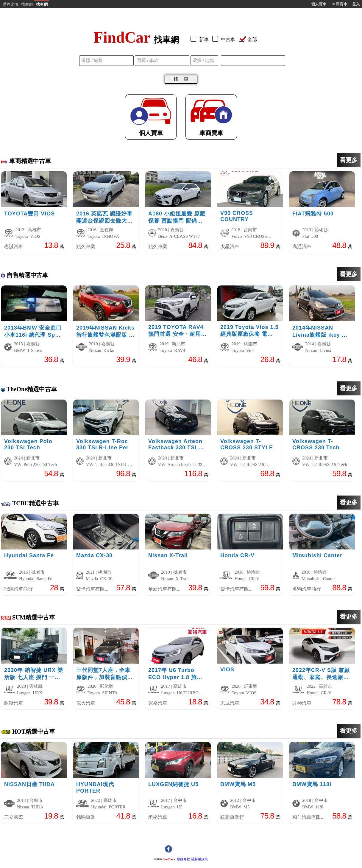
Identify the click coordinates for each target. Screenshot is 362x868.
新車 (201, 39)
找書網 (27, 4)
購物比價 (10, 4)
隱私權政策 (200, 859)
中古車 (225, 39)
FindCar (168, 859)
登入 (356, 4)
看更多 (349, 160)
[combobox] (253, 61)
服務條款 (183, 859)
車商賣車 (340, 4)
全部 (248, 39)
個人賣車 (319, 4)
